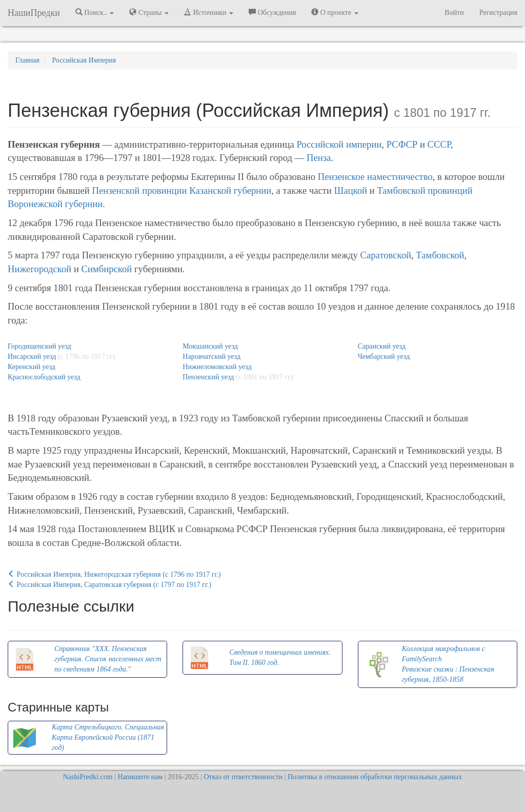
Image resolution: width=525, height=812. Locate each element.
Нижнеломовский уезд (217, 367)
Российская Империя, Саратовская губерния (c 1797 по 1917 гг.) (109, 584)
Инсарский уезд (32, 357)
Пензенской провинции (139, 190)
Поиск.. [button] (95, 12)
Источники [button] (209, 12)
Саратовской (386, 255)
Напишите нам (140, 777)
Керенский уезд (32, 367)
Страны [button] (149, 12)
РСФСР (402, 144)
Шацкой (351, 190)
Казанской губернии (230, 190)
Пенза (319, 158)
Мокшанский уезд (210, 346)
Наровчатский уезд (211, 357)
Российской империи (339, 144)
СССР (439, 144)
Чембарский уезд (384, 357)
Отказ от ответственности (243, 777)
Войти (454, 13)
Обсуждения (272, 12)
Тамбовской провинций (425, 190)
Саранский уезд (382, 346)
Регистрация (498, 13)
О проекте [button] (335, 12)
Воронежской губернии (55, 204)
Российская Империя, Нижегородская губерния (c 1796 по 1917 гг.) (114, 574)
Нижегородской (39, 269)
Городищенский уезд (39, 346)
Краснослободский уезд (44, 377)
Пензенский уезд (208, 377)
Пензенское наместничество (375, 177)
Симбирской (107, 269)
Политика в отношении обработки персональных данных (375, 777)
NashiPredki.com (88, 777)
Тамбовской (440, 255)
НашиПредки (34, 13)
